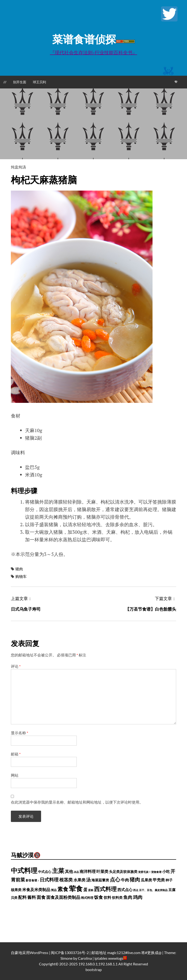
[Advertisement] (93, 124)
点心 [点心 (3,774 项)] (115, 879)
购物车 (21, 576)
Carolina (85, 958)
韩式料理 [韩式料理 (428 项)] (87, 898)
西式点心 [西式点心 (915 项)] (125, 890)
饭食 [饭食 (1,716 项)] (98, 897)
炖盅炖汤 (18, 167)
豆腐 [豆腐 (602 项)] (172, 890)
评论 (16, 666)
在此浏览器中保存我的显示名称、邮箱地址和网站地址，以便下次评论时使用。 (77, 802)
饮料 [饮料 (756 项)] (107, 897)
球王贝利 (39, 82)
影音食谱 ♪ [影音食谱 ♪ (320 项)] (32, 880)
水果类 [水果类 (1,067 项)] (79, 880)
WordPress (39, 953)
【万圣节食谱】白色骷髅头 (151, 609)
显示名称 (19, 733)
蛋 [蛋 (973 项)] (85, 890)
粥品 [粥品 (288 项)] (54, 890)
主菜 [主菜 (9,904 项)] (58, 871)
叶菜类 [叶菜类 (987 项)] (102, 872)
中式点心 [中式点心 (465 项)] (45, 872)
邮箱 (16, 754)
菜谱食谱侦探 (84, 39)
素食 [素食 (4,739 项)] (63, 889)
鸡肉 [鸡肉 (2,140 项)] (138, 897)
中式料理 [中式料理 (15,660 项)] (24, 870)
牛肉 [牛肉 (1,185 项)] (125, 880)
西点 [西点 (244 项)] (136, 890)
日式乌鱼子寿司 (26, 609)
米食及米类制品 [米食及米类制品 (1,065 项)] (36, 890)
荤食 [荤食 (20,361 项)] (76, 888)
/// (5, 82)
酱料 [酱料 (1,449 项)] (32, 897)
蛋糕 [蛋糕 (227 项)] (91, 890)
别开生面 (20, 82)
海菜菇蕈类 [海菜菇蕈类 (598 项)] (100, 880)
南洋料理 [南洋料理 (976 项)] (88, 872)
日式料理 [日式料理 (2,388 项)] (49, 880)
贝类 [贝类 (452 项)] (14, 898)
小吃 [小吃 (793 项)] (166, 871)
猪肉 (19, 569)
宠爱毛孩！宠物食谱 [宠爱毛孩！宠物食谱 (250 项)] (150, 872)
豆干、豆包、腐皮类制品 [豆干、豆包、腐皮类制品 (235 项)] (153, 890)
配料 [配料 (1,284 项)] (22, 897)
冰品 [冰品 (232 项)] (76, 872)
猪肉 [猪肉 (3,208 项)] (135, 880)
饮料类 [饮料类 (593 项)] (117, 898)
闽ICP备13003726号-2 (70, 953)
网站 (15, 775)
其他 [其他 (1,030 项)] (69, 871)
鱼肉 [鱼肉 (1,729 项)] (128, 897)
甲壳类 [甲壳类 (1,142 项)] (159, 880)
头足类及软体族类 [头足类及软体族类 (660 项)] (123, 872)
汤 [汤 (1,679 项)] (88, 880)
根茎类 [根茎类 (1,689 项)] (66, 880)
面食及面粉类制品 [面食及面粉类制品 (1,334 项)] (63, 897)
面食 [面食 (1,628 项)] (41, 897)
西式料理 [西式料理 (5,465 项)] (105, 889)
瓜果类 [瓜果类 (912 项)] (146, 880)
